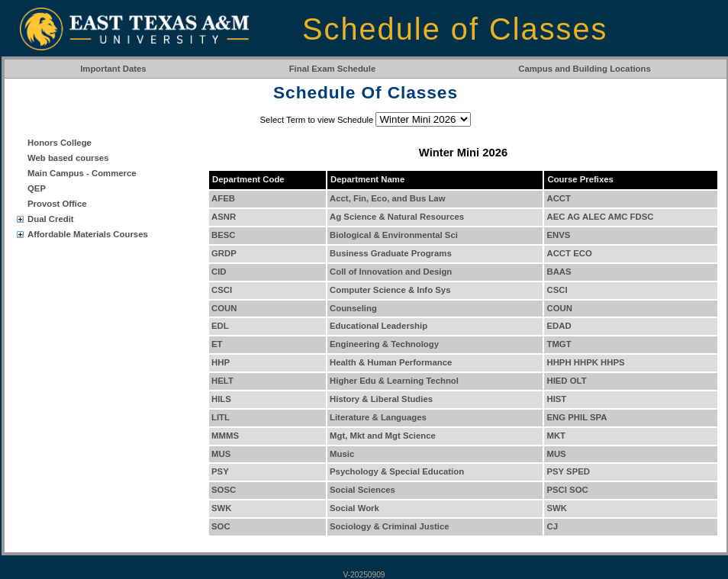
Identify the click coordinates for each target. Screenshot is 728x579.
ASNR (224, 217)
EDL (220, 326)
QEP (37, 188)
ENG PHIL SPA (577, 417)
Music (342, 454)
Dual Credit (51, 219)
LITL (221, 417)
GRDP (224, 253)
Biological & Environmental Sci (394, 235)
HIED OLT (566, 381)
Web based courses (68, 158)
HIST (556, 399)
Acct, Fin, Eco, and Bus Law (387, 198)
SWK (222, 508)
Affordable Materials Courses (88, 234)
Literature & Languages (378, 417)
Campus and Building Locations (585, 69)
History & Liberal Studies (381, 399)
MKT (556, 436)
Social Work (354, 508)
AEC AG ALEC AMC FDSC (600, 217)
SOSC (224, 490)
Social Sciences (362, 490)
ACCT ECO (569, 253)
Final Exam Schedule (333, 69)
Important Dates (113, 69)
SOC (221, 526)
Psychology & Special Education (397, 471)
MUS (221, 454)
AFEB (223, 198)
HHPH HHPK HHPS (585, 362)
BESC (224, 235)
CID (219, 272)
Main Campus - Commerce (82, 173)
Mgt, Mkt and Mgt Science (383, 436)
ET (217, 344)
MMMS (225, 436)
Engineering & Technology (384, 344)
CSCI (222, 290)
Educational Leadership (378, 326)
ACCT (559, 198)
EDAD (559, 326)
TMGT (559, 344)
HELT (222, 381)
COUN (224, 308)
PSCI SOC (567, 490)
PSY (220, 471)
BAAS (559, 272)
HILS (221, 399)
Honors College (60, 143)
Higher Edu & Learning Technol (394, 381)
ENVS (558, 235)
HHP (221, 362)
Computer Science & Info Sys (390, 290)
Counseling (353, 308)
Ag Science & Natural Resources (397, 217)
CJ (552, 526)
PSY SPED (568, 471)
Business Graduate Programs (391, 253)
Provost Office (57, 204)
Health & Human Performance (391, 362)
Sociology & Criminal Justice (390, 526)
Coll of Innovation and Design (391, 272)
